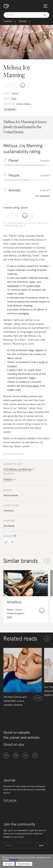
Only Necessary (24, 864)
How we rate (17, 226)
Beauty (23, 21)
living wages (33, 386)
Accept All (9, 864)
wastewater (13, 286)
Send (41, 845)
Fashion (8, 21)
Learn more (14, 859)
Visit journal (10, 800)
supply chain (33, 286)
